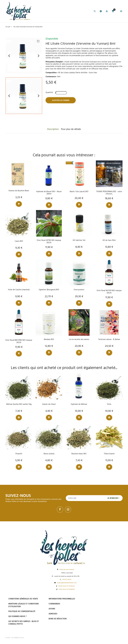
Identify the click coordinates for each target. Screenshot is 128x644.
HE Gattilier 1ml (79, 240)
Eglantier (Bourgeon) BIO (49, 290)
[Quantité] (61, 93)
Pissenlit (19, 454)
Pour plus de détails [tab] (71, 129)
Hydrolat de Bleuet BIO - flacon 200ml (49, 193)
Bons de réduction (58, 619)
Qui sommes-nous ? (17, 616)
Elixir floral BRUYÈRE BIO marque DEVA (19, 341)
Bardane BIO (49, 339)
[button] (107, 12)
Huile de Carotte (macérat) (19, 290)
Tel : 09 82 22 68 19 (99, 629)
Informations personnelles (62, 599)
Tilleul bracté (109, 454)
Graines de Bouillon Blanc (19, 191)
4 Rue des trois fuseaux (67, 570)
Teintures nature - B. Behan (109, 339)
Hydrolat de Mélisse (79, 404)
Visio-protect (79, 290)
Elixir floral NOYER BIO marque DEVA (109, 292)
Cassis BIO (19, 241)
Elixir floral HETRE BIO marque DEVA (49, 242)
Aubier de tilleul (49, 404)
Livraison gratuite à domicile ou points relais (106, 610)
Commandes (54, 604)
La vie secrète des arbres (79, 339)
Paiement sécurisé (100, 599)
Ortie (109, 404)
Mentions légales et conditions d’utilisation (24, 605)
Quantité (49, 93)
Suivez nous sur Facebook (67, 586)
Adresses (53, 614)
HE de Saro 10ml (109, 240)
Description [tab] (53, 129)
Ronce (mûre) (49, 454)
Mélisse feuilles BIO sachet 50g (19, 404)
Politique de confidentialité (22, 611)
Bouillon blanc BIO (79, 454)
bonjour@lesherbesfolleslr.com (67, 583)
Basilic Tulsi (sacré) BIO (79, 192)
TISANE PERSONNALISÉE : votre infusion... (109, 193)
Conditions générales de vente (23, 599)
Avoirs (52, 609)
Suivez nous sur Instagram (67, 589)
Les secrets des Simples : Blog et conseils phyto (24, 623)
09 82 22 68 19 (67, 580)
